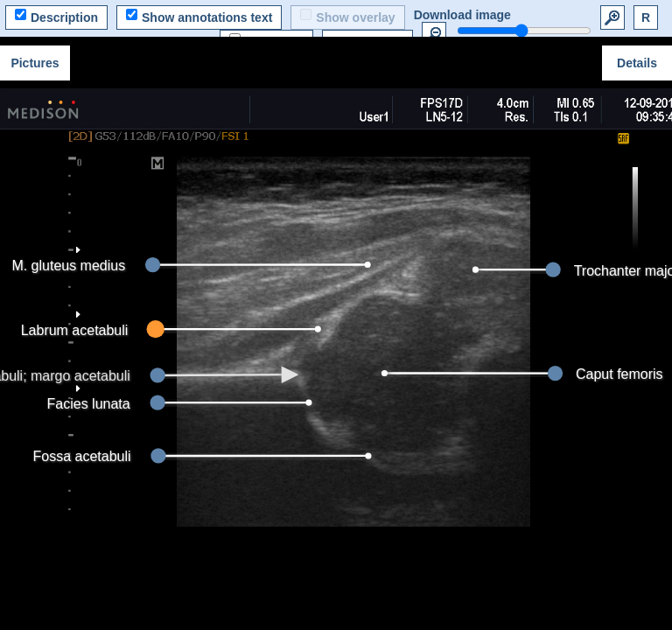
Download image (462, 15)
